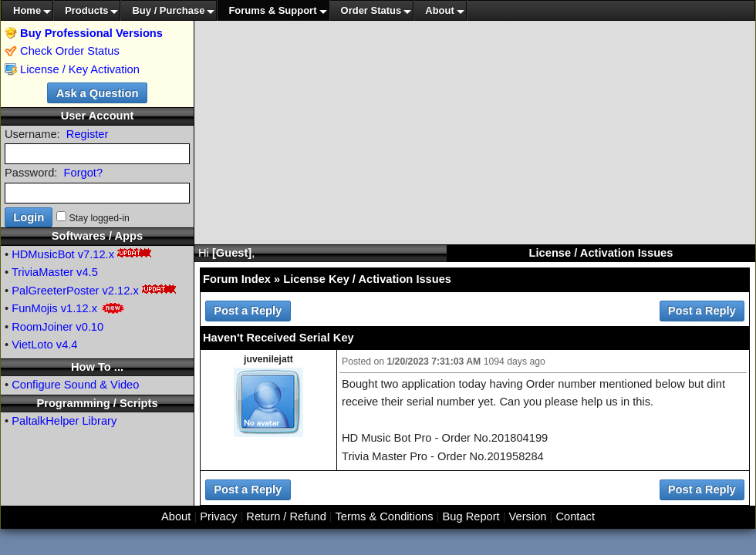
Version (528, 516)
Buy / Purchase (168, 10)
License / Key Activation (80, 69)
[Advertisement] (475, 133)
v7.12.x (96, 254)
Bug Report (471, 516)
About (440, 10)
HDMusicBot (43, 254)
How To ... (97, 367)
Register (88, 134)
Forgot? (84, 173)
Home (27, 10)
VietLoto (32, 345)
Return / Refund (286, 516)
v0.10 (89, 327)
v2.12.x (121, 291)
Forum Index (237, 279)
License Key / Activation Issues (367, 279)
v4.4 (67, 345)
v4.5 (87, 272)
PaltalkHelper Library (64, 421)
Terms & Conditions (384, 516)
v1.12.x (79, 308)
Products (86, 10)
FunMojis (34, 308)
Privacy (218, 516)
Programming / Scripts (97, 403)
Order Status (371, 10)
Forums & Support (272, 10)
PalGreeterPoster (55, 291)
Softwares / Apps (97, 236)
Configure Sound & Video (75, 385)
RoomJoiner (42, 327)
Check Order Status (62, 51)
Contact (575, 516)
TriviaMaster (42, 272)
